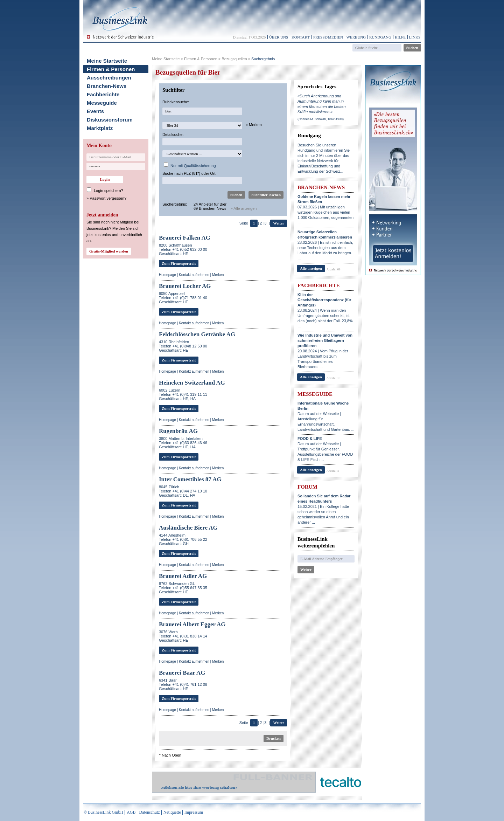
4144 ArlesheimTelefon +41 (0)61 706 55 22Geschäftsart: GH (183, 539)
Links (415, 37)
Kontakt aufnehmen (194, 275)
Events (95, 111)
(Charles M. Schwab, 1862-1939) (321, 119)
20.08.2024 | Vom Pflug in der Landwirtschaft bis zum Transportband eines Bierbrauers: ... (325, 351)
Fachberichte (103, 94)
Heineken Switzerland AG (192, 383)
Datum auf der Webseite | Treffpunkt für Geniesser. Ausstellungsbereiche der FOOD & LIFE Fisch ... (325, 449)
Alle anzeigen (311, 268)
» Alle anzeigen (244, 208)
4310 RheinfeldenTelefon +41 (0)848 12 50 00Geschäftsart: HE (183, 346)
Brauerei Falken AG (185, 238)
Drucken (274, 738)
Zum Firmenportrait (179, 263)
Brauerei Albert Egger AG (192, 624)
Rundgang (380, 37)
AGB (131, 812)
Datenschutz (149, 812)
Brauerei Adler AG (183, 576)
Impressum (194, 812)
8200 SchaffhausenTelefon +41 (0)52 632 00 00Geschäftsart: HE (183, 249)
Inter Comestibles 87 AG (190, 479)
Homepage (167, 275)
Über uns (279, 37)
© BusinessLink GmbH (103, 812)
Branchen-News (107, 86)
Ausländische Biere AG (188, 528)
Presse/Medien (328, 37)
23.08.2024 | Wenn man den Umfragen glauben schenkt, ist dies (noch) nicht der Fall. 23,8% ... (325, 310)
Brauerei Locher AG (185, 286)
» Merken (254, 125)
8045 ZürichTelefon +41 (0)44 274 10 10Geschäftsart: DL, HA (183, 491)
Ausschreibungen (109, 78)
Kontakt (301, 37)
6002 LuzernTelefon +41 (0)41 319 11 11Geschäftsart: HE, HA (183, 394)
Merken (218, 275)
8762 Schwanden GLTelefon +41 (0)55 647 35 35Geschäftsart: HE (183, 588)
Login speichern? (108, 191)
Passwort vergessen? (108, 198)
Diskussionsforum (110, 120)
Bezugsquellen (234, 59)
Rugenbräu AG (178, 431)
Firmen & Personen (111, 69)
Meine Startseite (107, 61)
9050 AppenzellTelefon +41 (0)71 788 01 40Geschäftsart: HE (183, 298)
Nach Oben (171, 755)
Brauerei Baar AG (182, 673)
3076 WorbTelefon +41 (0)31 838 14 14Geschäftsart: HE (183, 636)
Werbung (356, 37)
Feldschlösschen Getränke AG (197, 334)
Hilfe (400, 37)
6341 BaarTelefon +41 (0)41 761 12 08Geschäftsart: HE (183, 684)
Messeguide (102, 103)
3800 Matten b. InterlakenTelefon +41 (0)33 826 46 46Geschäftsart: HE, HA (183, 443)
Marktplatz (100, 128)
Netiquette (172, 812)
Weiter (279, 223)
